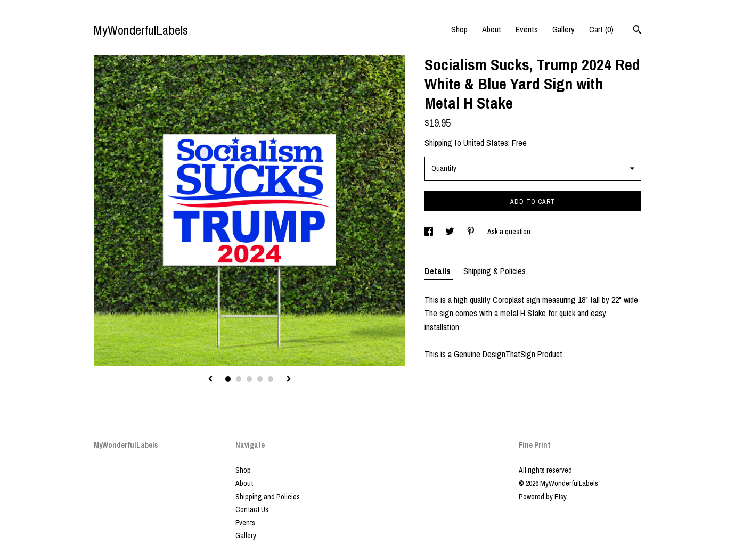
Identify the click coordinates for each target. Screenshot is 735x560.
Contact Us (252, 509)
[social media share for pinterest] (472, 232)
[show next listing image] (289, 380)
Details (439, 271)
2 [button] (239, 379)
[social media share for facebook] (430, 232)
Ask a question (509, 232)
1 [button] (228, 379)
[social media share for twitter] (451, 232)
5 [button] (271, 379)
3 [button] (249, 379)
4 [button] (260, 379)
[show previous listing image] (210, 380)
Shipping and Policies (268, 497)
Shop (459, 29)
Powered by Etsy (543, 497)
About (492, 29)
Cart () (601, 29)
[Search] (637, 31)
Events (527, 29)
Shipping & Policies (495, 271)
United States (486, 143)
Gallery (563, 29)
